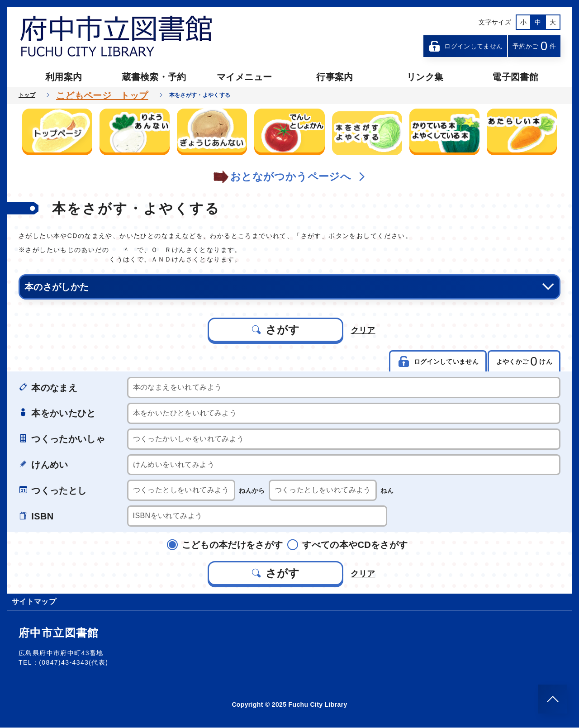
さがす (275, 330)
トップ (27, 95)
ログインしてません (465, 46)
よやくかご (524, 362)
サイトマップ (34, 602)
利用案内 (64, 77)
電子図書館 (515, 77)
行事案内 (335, 77)
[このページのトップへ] (553, 699)
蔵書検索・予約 (154, 77)
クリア (363, 330)
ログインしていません (437, 362)
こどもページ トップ (102, 95)
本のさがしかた (289, 287)
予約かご (534, 46)
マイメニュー (244, 77)
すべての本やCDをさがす (351, 545)
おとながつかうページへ (289, 177)
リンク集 (425, 77)
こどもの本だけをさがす (229, 545)
